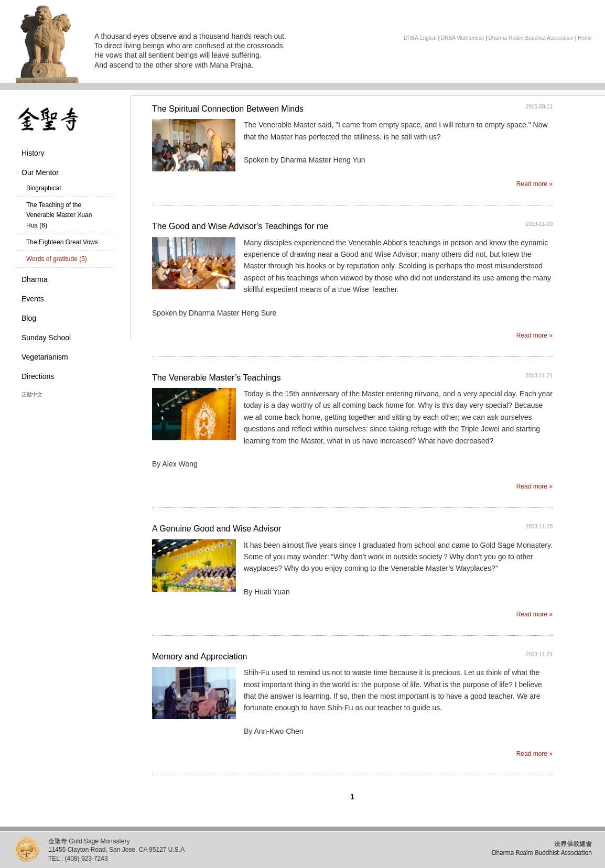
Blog (29, 318)
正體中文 (32, 394)
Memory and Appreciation (199, 657)
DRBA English (420, 38)
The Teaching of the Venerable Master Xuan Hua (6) (59, 215)
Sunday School (46, 338)
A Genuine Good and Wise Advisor (217, 529)
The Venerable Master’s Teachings (216, 378)
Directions (38, 376)
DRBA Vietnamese (463, 38)
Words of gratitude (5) (57, 259)
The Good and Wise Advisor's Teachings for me (240, 226)
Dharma (35, 279)
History (33, 153)
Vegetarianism (45, 357)
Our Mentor (40, 172)
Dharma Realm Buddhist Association (531, 38)
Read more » (534, 184)
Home (585, 38)
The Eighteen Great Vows (62, 242)
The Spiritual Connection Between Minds (228, 109)
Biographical (44, 188)
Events (33, 299)
